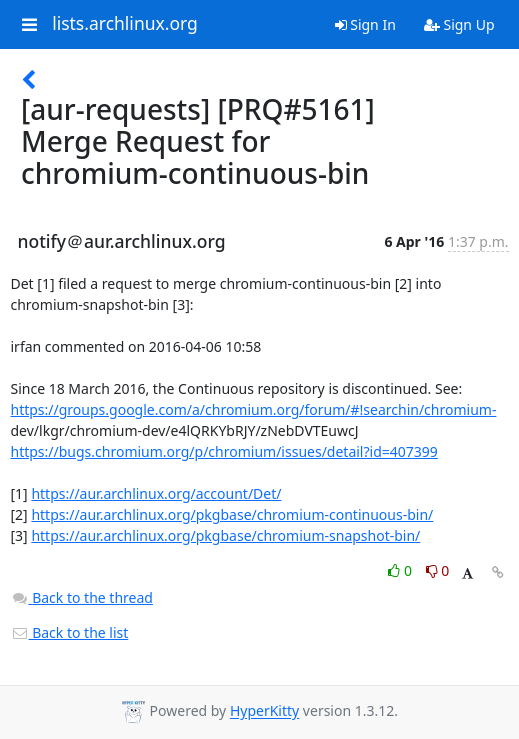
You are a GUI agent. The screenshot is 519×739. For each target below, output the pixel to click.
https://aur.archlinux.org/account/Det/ (156, 493)
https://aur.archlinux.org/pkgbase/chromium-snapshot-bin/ (225, 535)
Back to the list (70, 632)
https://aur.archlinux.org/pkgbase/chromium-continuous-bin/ (232, 514)
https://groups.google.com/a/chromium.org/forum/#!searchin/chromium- (254, 409)
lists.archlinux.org (125, 24)
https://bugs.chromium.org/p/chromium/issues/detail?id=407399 (224, 451)
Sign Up (459, 24)
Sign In (365, 24)
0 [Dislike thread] (438, 570)
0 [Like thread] (401, 570)
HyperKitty (264, 711)
